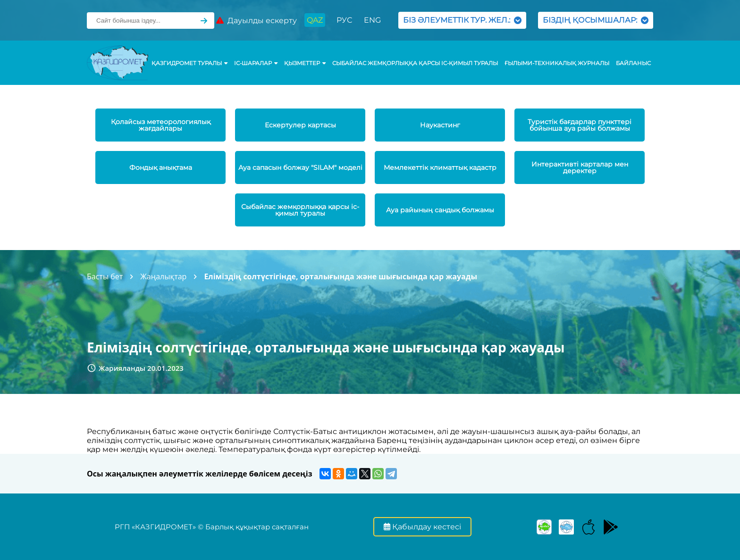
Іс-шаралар (256, 63)
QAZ (315, 20)
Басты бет (105, 276)
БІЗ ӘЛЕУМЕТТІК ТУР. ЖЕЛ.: (462, 20)
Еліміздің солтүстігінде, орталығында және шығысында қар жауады (341, 276)
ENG (372, 20)
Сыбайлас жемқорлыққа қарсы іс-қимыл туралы (415, 63)
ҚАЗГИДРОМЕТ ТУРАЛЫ (189, 63)
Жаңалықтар (163, 276)
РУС (344, 20)
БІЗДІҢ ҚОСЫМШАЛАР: (596, 20)
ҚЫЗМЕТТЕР (305, 63)
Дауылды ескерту (256, 21)
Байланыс (633, 63)
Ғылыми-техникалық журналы (557, 63)
